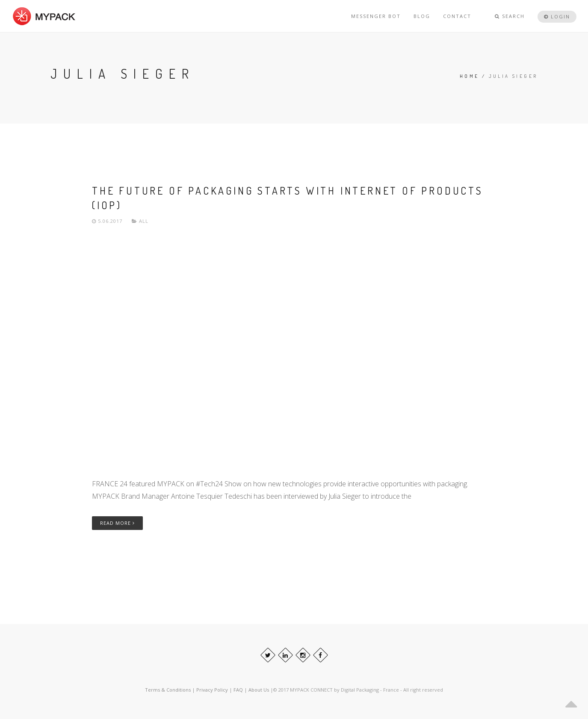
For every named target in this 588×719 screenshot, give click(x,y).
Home (470, 76)
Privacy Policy (212, 690)
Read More (117, 523)
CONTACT (457, 16)
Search (510, 16)
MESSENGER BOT (376, 16)
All (144, 221)
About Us (259, 690)
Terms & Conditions (168, 690)
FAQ (239, 690)
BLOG (422, 16)
